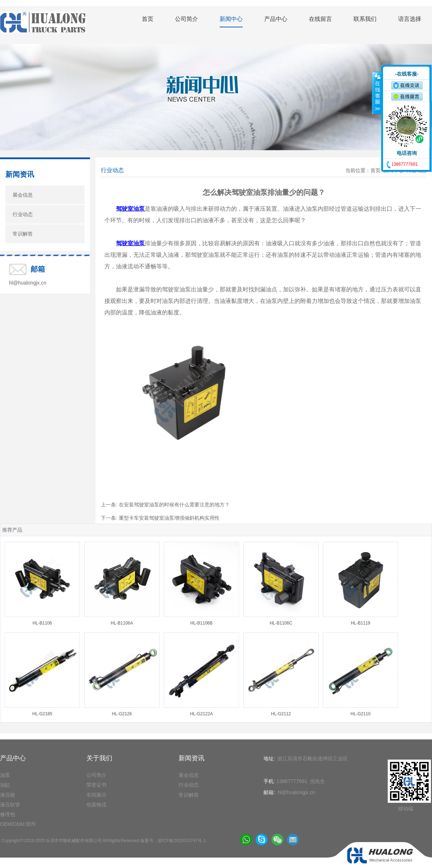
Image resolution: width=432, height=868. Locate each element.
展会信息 (23, 195)
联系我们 (365, 19)
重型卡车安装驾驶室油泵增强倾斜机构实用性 (169, 518)
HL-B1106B (201, 623)
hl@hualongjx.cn (28, 283)
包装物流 (96, 805)
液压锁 (8, 795)
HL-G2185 (42, 714)
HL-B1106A (122, 623)
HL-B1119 (360, 623)
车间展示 (96, 795)
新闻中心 (231, 19)
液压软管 (10, 805)
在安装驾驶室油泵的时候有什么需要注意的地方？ (174, 505)
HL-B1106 (42, 623)
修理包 (8, 814)
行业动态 (23, 214)
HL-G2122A (201, 714)
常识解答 (23, 234)
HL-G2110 (361, 714)
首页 (148, 19)
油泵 (5, 775)
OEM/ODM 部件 (18, 824)
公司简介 (186, 19)
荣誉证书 (96, 785)
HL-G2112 (281, 714)
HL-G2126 (122, 714)
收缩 (377, 93)
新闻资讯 (20, 174)
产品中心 (276, 19)
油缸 (5, 785)
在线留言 (320, 19)
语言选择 (410, 19)
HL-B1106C (281, 623)
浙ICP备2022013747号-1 (182, 841)
